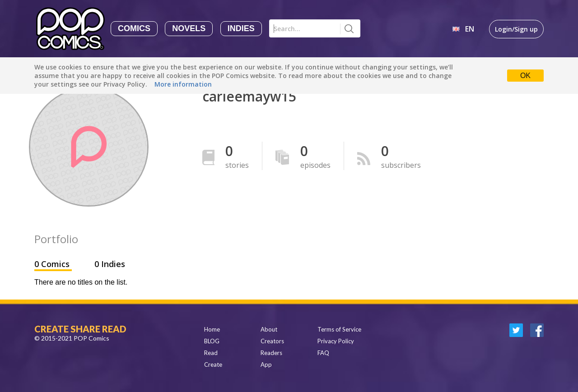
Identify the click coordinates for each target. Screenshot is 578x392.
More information (183, 84)
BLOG (212, 341)
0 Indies (110, 264)
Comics (134, 28)
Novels (189, 28)
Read (211, 353)
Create (213, 364)
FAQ (323, 353)
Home (212, 329)
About (269, 329)
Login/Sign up (516, 29)
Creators (272, 341)
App (266, 364)
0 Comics (53, 264)
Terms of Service (339, 329)
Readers (271, 353)
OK (525, 76)
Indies (241, 28)
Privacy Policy (336, 341)
